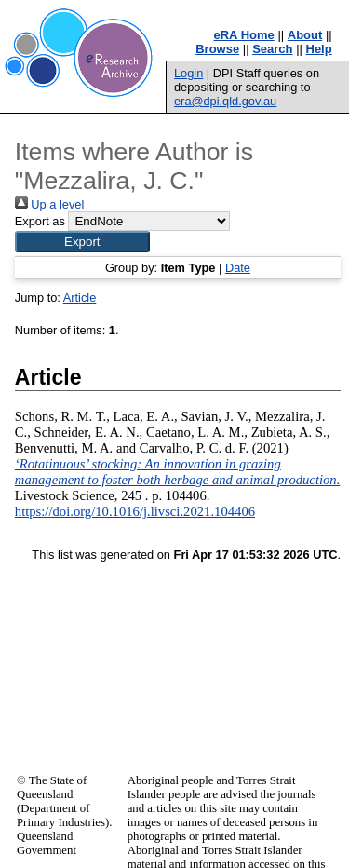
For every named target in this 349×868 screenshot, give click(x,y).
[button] (82, 242)
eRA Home (244, 35)
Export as (40, 221)
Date (238, 268)
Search (272, 49)
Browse (217, 49)
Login (188, 73)
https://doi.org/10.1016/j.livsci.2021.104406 (135, 511)
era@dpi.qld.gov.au (225, 101)
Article (80, 298)
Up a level (49, 204)
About (305, 35)
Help (319, 49)
